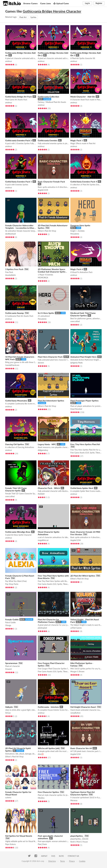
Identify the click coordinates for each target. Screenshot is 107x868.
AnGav (8, 713)
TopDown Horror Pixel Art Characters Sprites (83, 793)
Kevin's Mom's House (79, 842)
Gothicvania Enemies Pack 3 (18, 140)
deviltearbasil (10, 234)
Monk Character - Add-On (83, 97)
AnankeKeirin (11, 275)
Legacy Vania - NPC (47, 444)
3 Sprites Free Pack (14, 269)
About (44, 856)
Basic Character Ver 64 (81, 748)
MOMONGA (43, 278)
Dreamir (9, 669)
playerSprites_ (77, 836)
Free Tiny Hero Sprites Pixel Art (85, 444)
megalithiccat (43, 540)
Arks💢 (41, 754)
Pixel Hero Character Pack (50, 357)
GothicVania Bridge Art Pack (19, 97)
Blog (61, 856)
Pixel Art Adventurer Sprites (51, 401)
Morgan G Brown (77, 671)
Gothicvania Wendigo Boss (18, 532)
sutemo (8, 798)
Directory (52, 861)
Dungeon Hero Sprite (80, 225)
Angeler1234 (43, 190)
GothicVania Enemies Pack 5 (19, 182)
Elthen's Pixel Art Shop (47, 231)
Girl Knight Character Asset (83, 707)
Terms (62, 861)
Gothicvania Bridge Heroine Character (52, 11)
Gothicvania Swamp (15, 313)
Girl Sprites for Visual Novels (19, 836)
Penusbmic (75, 234)
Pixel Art (23, 17)
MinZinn (41, 798)
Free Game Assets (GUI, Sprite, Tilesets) (86, 453)
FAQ (53, 856)
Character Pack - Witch (49, 488)
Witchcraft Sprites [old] (49, 748)
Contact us (73, 856)
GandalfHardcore (12, 365)
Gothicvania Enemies (48, 140)
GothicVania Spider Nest (82, 488)
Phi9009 (41, 494)
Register (99, 3)
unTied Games (76, 628)
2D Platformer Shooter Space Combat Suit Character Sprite (52, 270)
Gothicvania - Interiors (48, 707)
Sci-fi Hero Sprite (46, 313)
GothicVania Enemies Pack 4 (84, 182)
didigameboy (43, 450)
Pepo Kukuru (11, 844)
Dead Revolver (76, 409)
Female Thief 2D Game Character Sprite (16, 489)
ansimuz (9, 61)
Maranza (74, 800)
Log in (87, 3)
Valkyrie (9, 707)
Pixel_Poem (42, 844)
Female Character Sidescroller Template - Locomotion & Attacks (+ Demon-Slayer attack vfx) (21, 228)
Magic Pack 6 (77, 269)
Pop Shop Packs (12, 584)
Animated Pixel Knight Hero (83, 357)
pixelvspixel (42, 628)
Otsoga (8, 625)
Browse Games (30, 3)
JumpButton (75, 713)
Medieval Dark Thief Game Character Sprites (83, 314)
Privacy (72, 861)
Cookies (82, 861)
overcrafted (75, 321)
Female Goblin (12, 619)
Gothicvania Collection (48, 97)
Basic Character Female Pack (51, 182)
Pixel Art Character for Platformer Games (48, 621)
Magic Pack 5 (77, 140)
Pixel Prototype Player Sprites (84, 401)
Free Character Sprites (48, 792)
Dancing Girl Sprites (15, 444)
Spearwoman (11, 663)
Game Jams (45, 3)
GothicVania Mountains (16, 401)
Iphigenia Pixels (76, 363)
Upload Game (61, 3)
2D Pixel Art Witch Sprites (83, 576)
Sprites (33, 17)
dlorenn (41, 363)
